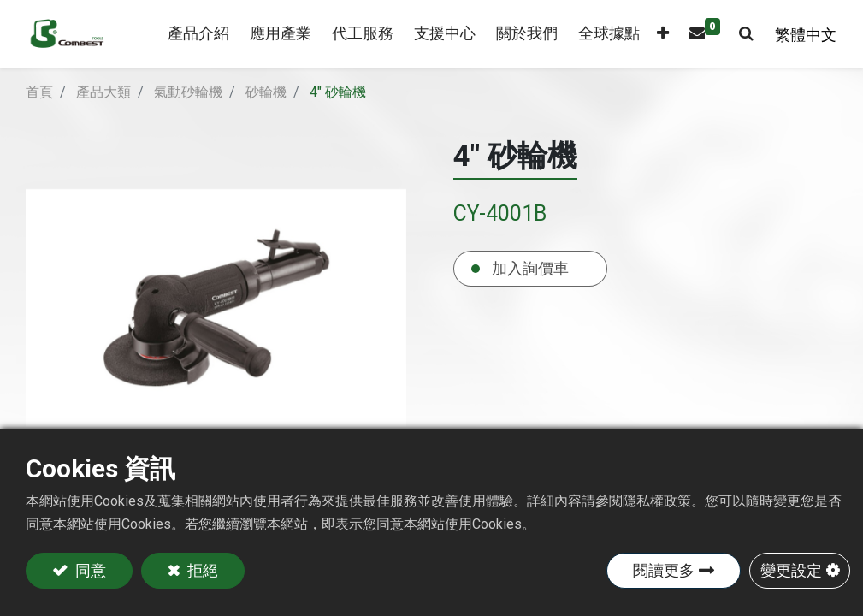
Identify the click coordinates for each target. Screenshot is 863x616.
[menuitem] (277, 34)
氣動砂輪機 (188, 92)
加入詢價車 (530, 268)
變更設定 (791, 570)
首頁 (39, 92)
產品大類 (103, 92)
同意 (89, 570)
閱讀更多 (664, 570)
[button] (659, 34)
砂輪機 (266, 92)
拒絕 (201, 570)
